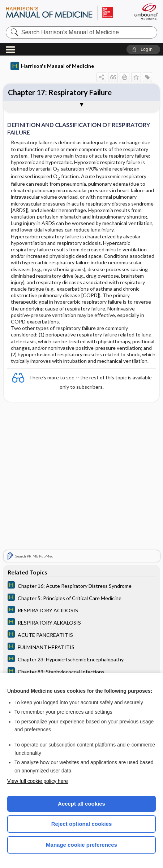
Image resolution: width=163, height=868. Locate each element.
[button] (143, 49)
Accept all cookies (81, 804)
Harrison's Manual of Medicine (52, 66)
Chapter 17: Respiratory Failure (60, 92)
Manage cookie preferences (81, 845)
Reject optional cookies (82, 824)
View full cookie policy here (38, 781)
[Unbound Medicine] (146, 12)
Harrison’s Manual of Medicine (63, 12)
